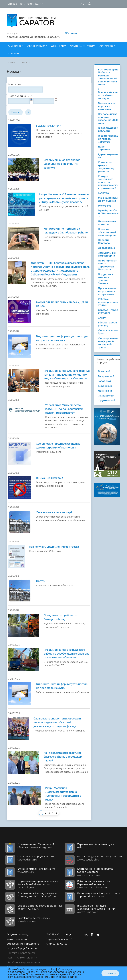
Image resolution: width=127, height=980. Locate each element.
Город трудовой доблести (108, 129)
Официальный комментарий (107, 254)
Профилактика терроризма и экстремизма (107, 291)
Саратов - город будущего (108, 312)
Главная (11, 62)
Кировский (105, 386)
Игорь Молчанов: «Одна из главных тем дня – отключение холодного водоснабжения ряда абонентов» (67, 375)
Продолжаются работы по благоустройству (60, 617)
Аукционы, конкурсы (81, 46)
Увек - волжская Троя (108, 332)
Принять (110, 973)
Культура (103, 193)
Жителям (71, 33)
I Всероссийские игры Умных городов (108, 94)
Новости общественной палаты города (107, 232)
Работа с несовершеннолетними (108, 302)
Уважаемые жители (49, 126)
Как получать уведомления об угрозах (54, 547)
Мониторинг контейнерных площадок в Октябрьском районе (66, 231)
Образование (106, 248)
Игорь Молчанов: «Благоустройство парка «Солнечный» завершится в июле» (63, 794)
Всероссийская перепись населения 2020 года (108, 119)
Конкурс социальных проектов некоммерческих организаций (108, 182)
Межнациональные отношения (108, 199)
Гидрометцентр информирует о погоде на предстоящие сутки (62, 338)
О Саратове (15, 46)
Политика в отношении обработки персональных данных (23, 962)
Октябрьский (106, 396)
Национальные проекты (107, 223)
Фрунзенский (106, 400)
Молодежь (105, 206)
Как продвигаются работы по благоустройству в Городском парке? (63, 757)
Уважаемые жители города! (54, 512)
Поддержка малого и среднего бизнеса (105, 279)
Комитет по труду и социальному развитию (106, 167)
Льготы (41, 581)
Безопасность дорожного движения (106, 106)
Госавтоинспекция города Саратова (108, 139)
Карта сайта (27, 953)
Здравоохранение (108, 156)
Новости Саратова (104, 242)
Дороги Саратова (104, 148)
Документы (58, 46)
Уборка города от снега (107, 324)
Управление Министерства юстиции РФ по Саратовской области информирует (64, 409)
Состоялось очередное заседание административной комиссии (58, 446)
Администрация (36, 46)
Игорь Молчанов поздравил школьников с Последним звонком (62, 164)
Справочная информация (24, 4)
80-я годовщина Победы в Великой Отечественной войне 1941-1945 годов (108, 77)
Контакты (14, 54)
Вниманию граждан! (49, 478)
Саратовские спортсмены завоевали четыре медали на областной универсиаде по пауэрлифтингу (57, 722)
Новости (25, 62)
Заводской (105, 381)
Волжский (104, 371)
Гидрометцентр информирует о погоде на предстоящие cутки (62, 686)
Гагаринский (106, 376)
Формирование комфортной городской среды (108, 343)
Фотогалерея (106, 46)
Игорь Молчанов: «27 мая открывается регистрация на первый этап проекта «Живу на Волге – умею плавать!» (64, 198)
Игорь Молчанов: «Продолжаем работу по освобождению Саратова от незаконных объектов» (66, 654)
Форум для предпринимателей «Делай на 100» (62, 304)
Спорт (102, 318)
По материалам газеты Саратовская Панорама (108, 265)
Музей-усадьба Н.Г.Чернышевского (108, 213)
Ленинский (105, 391)
